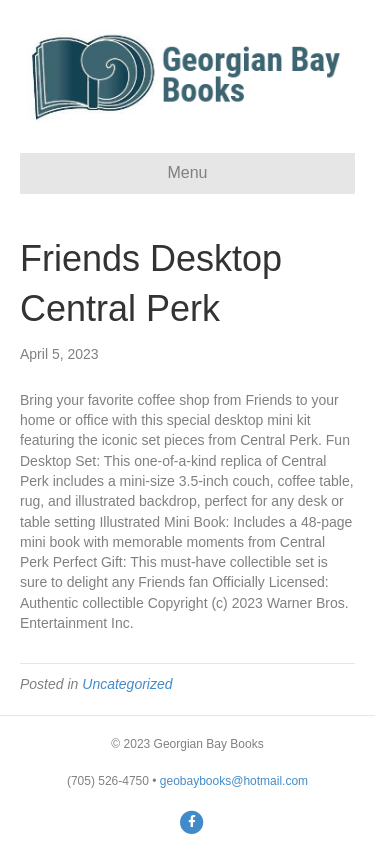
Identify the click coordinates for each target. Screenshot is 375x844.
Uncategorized (127, 684)
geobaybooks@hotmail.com (234, 781)
